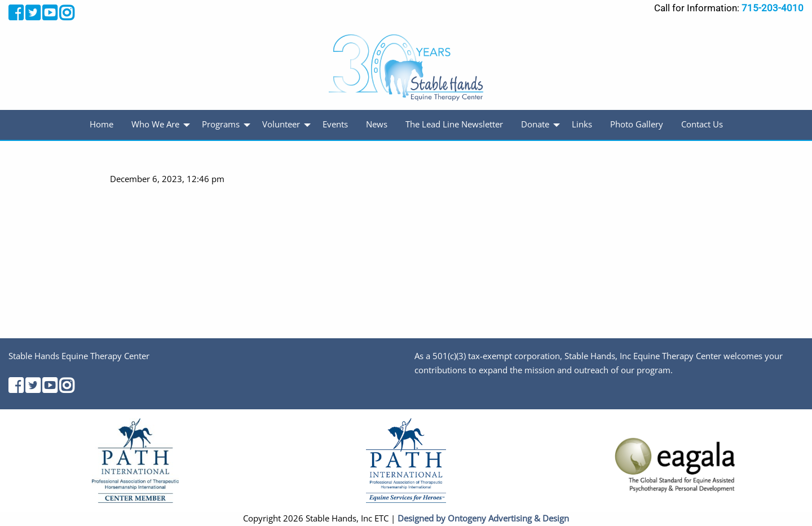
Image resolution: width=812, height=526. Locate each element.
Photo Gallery (637, 124)
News (377, 124)
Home (101, 124)
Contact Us (702, 124)
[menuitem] (101, 125)
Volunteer (281, 124)
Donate (535, 124)
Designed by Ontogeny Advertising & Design (483, 518)
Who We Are (155, 124)
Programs (221, 124)
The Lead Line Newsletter (454, 124)
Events (335, 124)
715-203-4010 (773, 8)
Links (582, 124)
